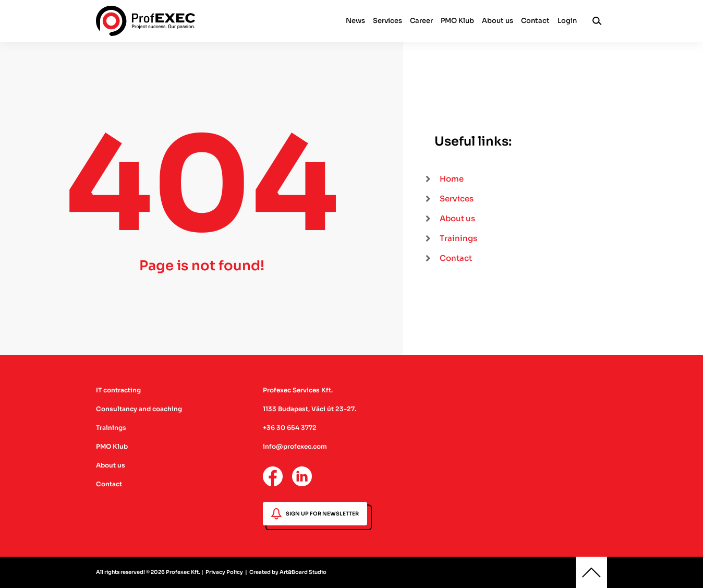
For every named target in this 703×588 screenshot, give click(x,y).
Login (567, 21)
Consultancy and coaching (139, 409)
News (355, 21)
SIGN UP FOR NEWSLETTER (315, 514)
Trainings (111, 428)
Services (387, 21)
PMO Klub (457, 21)
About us (498, 21)
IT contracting (118, 390)
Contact (535, 21)
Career (421, 21)
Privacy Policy (224, 572)
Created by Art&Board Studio (288, 572)
